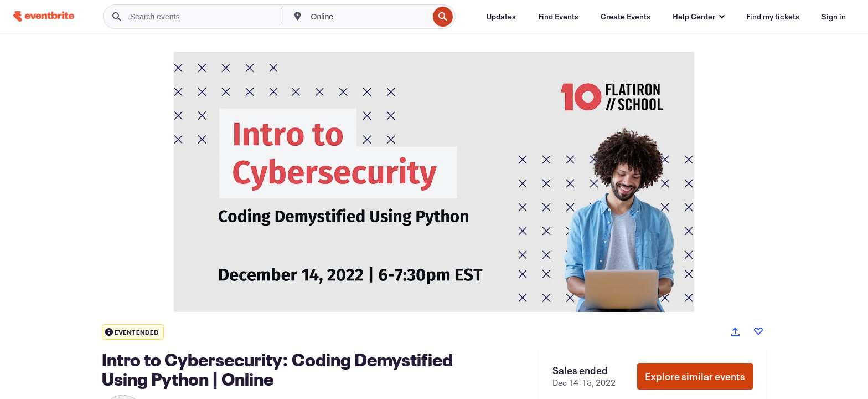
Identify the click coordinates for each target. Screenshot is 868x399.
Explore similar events (695, 376)
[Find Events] (558, 17)
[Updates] (501, 17)
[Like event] (758, 331)
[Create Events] (626, 17)
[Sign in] (834, 17)
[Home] (44, 16)
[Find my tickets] (773, 17)
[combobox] (369, 17)
